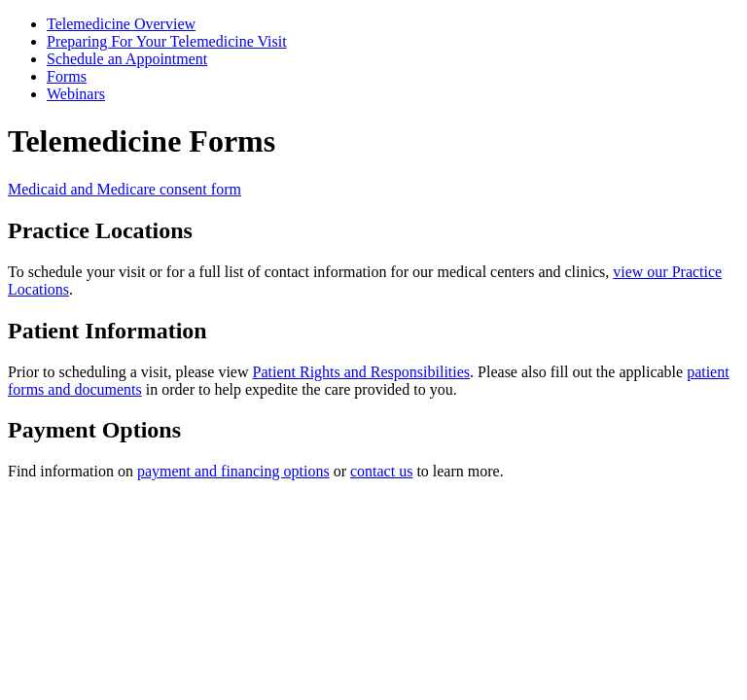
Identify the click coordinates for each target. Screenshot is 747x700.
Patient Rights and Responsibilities (362, 372)
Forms (67, 76)
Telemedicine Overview (121, 24)
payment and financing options (233, 471)
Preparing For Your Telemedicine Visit (167, 41)
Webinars (76, 94)
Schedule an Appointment (127, 59)
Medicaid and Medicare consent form (124, 189)
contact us (381, 471)
